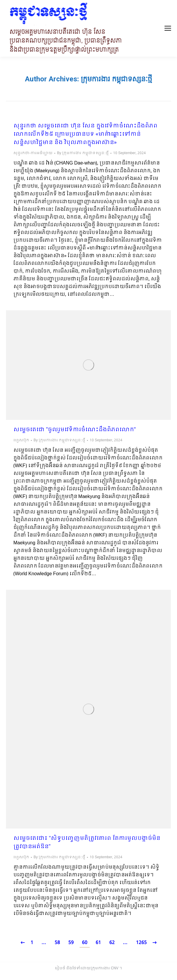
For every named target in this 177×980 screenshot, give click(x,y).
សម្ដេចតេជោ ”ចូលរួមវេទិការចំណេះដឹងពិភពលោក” (75, 430)
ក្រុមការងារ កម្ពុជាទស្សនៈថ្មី (116, 79)
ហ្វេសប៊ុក (21, 440)
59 (71, 943)
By (83, 153)
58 (57, 943)
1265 (141, 943)
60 (85, 943)
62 (112, 943)
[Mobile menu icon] (168, 28)
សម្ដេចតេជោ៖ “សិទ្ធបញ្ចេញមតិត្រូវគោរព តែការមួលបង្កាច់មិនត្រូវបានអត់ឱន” (87, 843)
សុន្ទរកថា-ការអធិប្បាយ (33, 153)
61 (98, 943)
